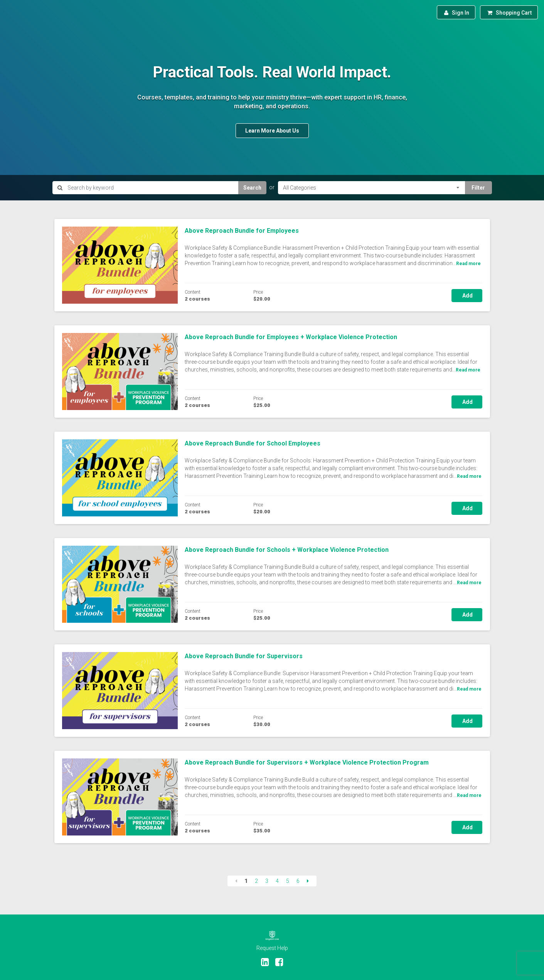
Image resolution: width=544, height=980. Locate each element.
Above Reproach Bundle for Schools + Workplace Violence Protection (287, 550)
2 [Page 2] (256, 881)
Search (252, 188)
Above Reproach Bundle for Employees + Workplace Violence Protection (291, 337)
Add (467, 296)
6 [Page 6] (298, 881)
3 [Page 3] (267, 881)
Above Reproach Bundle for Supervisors (244, 656)
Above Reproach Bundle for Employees (242, 231)
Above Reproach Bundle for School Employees (253, 443)
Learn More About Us (272, 131)
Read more (468, 264)
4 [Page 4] (277, 881)
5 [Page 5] (288, 881)
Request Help (272, 948)
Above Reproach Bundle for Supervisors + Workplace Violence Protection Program (307, 762)
